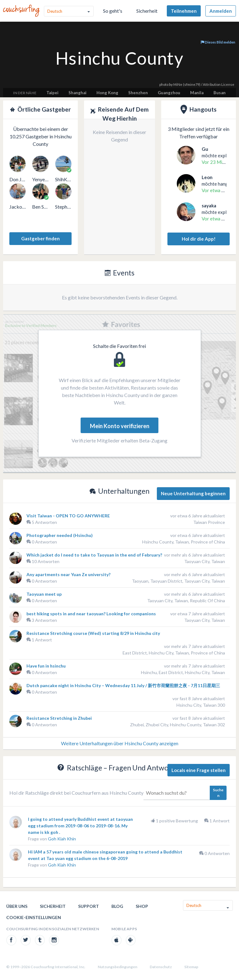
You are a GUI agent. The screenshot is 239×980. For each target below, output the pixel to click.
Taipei (52, 93)
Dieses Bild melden (218, 42)
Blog (117, 906)
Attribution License (219, 84)
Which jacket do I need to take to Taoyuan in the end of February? (94, 555)
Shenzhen (138, 93)
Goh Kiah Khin (62, 839)
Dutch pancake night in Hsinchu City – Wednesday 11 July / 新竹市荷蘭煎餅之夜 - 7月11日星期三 (123, 685)
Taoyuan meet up (44, 594)
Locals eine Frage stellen (199, 770)
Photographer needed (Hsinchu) (60, 535)
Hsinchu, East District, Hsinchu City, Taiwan (183, 672)
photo (164, 84)
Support (89, 906)
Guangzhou (169, 93)
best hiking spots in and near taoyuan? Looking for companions (91, 614)
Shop (142, 906)
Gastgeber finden (40, 238)
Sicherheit (147, 11)
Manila (197, 93)
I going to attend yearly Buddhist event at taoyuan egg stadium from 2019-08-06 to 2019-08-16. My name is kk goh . (80, 826)
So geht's (113, 11)
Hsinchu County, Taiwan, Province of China (184, 542)
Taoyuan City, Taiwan (205, 561)
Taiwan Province (209, 522)
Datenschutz (161, 967)
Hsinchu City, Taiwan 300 (201, 705)
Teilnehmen (184, 11)
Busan (220, 93)
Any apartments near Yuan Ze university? (68, 574)
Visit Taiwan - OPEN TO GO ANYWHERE (68, 516)
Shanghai (77, 93)
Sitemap (191, 967)
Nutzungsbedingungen (117, 967)
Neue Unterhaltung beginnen (193, 493)
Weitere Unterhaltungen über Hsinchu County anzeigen (120, 743)
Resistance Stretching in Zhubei (59, 718)
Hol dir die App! (199, 239)
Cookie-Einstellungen (34, 917)
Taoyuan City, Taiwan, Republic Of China (186, 601)
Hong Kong (107, 93)
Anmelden (221, 11)
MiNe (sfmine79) (187, 84)
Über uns (17, 906)
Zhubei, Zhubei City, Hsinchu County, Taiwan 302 (178, 725)
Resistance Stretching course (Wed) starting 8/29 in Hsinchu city (93, 633)
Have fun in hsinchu (46, 666)
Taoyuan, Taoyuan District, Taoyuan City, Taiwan (178, 581)
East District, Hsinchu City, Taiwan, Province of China (174, 653)
